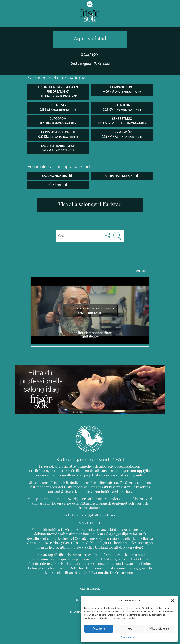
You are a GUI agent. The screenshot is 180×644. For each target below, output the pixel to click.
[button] (173, 600)
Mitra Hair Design (121, 175)
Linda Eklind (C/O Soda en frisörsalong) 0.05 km (58, 91)
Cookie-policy (127, 637)
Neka (129, 629)
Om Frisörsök (90, 583)
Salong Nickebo (57, 175)
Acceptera (99, 629)
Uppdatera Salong (90, 595)
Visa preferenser (160, 629)
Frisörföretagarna (132, 465)
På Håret (57, 184)
